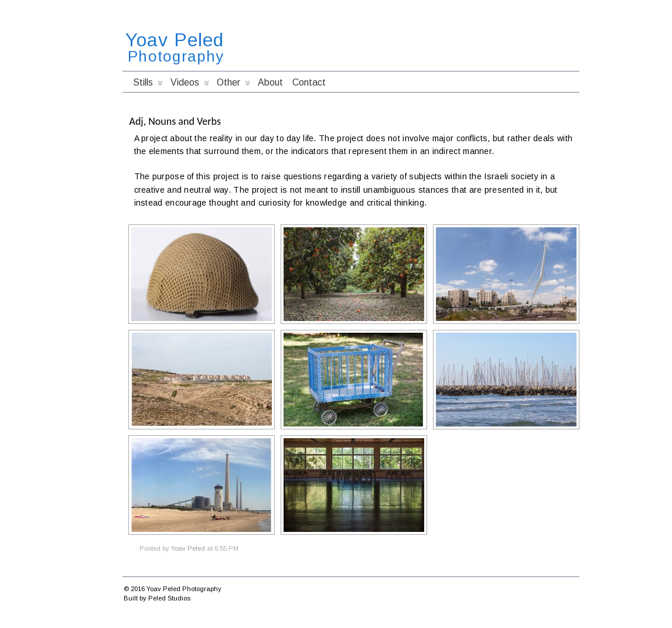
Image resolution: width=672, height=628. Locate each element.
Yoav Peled (175, 40)
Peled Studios (169, 598)
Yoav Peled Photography (184, 589)
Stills (148, 85)
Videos (190, 85)
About (270, 82)
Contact (309, 82)
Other (233, 85)
